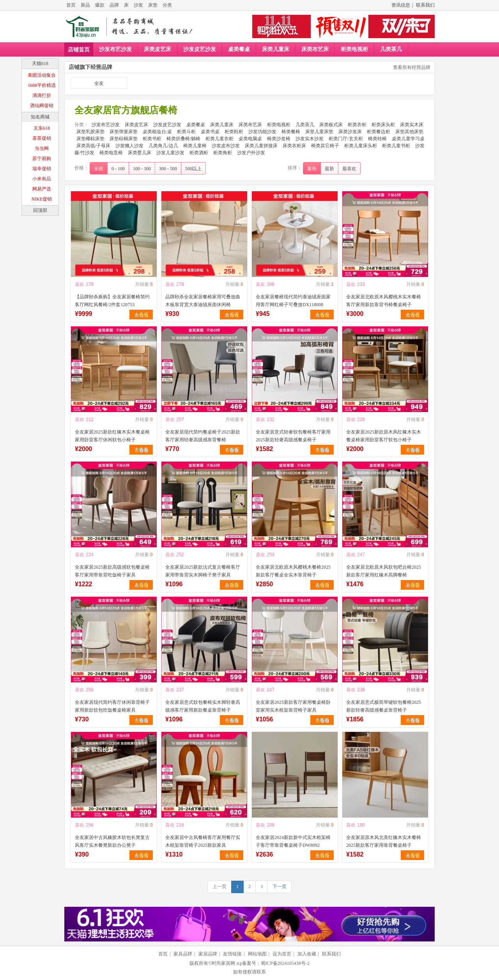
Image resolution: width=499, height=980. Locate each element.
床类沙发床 (350, 132)
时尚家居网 (223, 963)
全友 (99, 83)
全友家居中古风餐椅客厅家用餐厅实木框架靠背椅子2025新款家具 (203, 841)
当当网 (42, 148)
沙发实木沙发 (310, 139)
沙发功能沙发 (262, 132)
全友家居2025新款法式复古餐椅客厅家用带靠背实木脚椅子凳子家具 (203, 571)
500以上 (193, 169)
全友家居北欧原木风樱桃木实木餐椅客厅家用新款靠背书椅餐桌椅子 (384, 301)
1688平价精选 (42, 85)
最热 (312, 169)
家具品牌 (183, 954)
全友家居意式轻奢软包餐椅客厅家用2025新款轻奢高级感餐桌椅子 (293, 436)
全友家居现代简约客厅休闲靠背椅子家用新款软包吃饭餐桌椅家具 (112, 706)
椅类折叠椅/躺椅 (183, 139)
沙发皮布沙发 (226, 146)
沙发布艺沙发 (115, 49)
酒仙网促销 (42, 106)
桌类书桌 (210, 132)
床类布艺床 (315, 49)
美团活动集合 (42, 75)
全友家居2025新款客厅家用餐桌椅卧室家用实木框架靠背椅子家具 (293, 706)
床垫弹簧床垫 (124, 132)
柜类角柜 (223, 153)
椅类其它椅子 (325, 146)
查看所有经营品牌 (412, 67)
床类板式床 (331, 125)
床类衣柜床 (294, 146)
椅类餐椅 (291, 132)
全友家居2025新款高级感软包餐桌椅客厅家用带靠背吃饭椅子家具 (112, 571)
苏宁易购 (42, 159)
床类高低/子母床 (93, 146)
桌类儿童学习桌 (408, 139)
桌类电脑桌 (250, 139)
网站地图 (257, 954)
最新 (329, 169)
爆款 (100, 5)
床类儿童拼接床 (261, 146)
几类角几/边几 (163, 146)
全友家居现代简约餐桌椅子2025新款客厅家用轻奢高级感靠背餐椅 (203, 436)
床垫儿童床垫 (319, 132)
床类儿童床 (276, 49)
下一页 (280, 887)
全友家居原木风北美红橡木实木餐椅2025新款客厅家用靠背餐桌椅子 (384, 841)
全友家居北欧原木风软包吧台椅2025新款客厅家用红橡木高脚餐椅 (384, 571)
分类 (167, 5)
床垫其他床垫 (409, 132)
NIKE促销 (42, 199)
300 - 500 (168, 169)
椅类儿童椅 (195, 146)
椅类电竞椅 (111, 153)
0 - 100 (118, 169)
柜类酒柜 (199, 153)
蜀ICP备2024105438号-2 (285, 963)
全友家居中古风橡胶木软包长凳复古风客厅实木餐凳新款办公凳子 (112, 841)
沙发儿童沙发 (170, 153)
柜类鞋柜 (234, 132)
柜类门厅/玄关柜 (346, 139)
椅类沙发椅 (279, 139)
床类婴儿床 (140, 153)
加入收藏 (307, 954)
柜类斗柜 (186, 132)
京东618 (42, 128)
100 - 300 (142, 169)
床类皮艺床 (157, 49)
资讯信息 (401, 5)
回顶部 (40, 210)
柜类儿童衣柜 (219, 139)
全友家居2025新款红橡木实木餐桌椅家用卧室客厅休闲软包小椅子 (112, 436)
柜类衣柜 (357, 125)
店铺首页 (79, 50)
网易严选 (42, 189)
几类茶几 (391, 49)
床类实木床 (412, 125)
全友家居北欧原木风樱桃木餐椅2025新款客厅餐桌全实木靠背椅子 (293, 571)
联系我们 (425, 5)
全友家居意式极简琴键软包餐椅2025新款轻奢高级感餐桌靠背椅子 (384, 706)
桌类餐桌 (239, 49)
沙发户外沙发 (251, 153)
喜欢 (80, 284)
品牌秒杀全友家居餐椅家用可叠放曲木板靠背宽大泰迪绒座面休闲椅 (203, 301)
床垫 (153, 5)
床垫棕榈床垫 (124, 139)
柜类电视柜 (354, 49)
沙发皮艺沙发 (200, 49)
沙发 (138, 5)
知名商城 (40, 117)
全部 (99, 169)
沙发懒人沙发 (129, 146)
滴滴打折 (42, 95)
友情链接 (232, 954)
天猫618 (40, 63)
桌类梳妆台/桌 (157, 132)
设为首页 (282, 954)
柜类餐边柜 (379, 132)
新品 (85, 5)
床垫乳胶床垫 (90, 132)
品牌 (114, 5)
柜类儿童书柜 (396, 146)
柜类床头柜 (383, 125)
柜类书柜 (152, 139)
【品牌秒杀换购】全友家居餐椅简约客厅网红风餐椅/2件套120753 (112, 301)
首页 (71, 5)
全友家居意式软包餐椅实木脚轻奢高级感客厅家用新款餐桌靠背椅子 (203, 706)
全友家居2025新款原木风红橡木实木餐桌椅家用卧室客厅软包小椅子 (384, 436)
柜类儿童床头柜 (361, 146)
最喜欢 (349, 169)
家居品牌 (208, 954)
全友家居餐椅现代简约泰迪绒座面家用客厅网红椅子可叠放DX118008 (293, 301)
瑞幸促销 (42, 169)
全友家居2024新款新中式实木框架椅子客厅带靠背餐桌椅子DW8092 (293, 841)
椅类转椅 (377, 139)
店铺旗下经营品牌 (90, 67)
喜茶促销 (42, 138)
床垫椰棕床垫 (90, 139)
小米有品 (42, 179)
